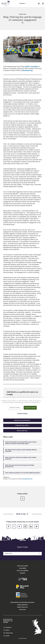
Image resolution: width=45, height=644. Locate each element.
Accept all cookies (30, 408)
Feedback (23, 573)
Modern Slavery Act (22, 607)
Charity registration (22, 605)
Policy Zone (23, 610)
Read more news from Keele (22, 420)
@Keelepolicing (27, 70)
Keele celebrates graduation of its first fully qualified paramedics (22, 473)
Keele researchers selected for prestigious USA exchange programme (21, 458)
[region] (22, 408)
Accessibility (6, 8)
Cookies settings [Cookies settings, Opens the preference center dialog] (23, 413)
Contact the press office (22, 425)
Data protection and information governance (23, 602)
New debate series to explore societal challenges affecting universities (21, 450)
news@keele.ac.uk (27, 479)
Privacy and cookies (23, 566)
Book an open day (23, 431)
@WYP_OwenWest (32, 67)
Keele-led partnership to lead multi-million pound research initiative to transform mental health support (21, 443)
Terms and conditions (22, 571)
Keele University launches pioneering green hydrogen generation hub (20, 466)
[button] (39, 3)
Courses (23, 3)
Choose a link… (22, 554)
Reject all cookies (15, 408)
